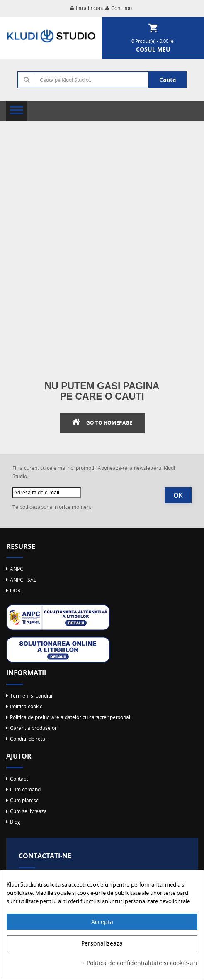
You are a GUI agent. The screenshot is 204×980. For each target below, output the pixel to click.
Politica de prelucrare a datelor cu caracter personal (70, 717)
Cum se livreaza (28, 811)
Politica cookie (26, 706)
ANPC (17, 569)
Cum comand (25, 790)
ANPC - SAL (23, 580)
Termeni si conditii (31, 696)
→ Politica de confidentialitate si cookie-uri (138, 963)
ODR (15, 591)
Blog (15, 822)
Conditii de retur (29, 739)
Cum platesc (24, 800)
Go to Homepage (109, 423)
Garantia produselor (33, 728)
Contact (19, 779)
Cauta (168, 80)
